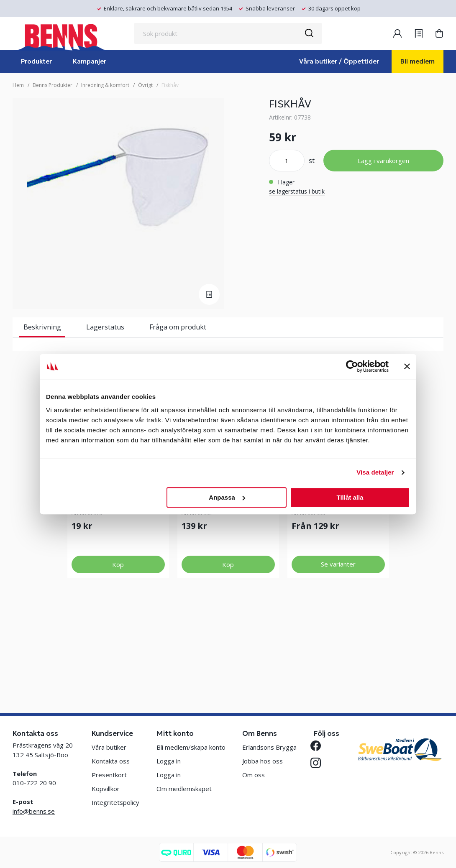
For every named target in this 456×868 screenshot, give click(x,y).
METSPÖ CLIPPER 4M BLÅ (222, 586)
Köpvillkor (106, 789)
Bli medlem (418, 61)
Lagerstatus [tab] (105, 327)
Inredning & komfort (105, 85)
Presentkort (109, 775)
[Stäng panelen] (407, 366)
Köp (118, 653)
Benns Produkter (53, 85)
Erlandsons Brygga (269, 747)
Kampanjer (90, 61)
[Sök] (309, 33)
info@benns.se (34, 811)
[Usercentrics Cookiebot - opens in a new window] (352, 366)
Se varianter (338, 653)
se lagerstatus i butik (297, 191)
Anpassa (227, 497)
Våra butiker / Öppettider (339, 61)
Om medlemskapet (184, 789)
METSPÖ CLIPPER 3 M (326, 586)
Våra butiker (109, 747)
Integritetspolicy (115, 802)
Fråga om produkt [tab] (178, 327)
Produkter (36, 61)
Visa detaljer (375, 472)
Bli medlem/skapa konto (191, 747)
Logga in (169, 761)
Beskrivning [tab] (42, 327)
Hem (18, 85)
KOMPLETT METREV (103, 586)
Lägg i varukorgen (383, 161)
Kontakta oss (111, 761)
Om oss (254, 775)
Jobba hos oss (263, 761)
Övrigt (145, 85)
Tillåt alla (350, 497)
